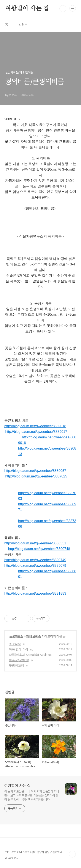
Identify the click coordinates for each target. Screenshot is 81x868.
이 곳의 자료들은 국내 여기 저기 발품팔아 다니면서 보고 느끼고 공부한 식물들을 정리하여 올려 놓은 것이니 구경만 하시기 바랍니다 (32, 795)
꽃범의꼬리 (16, 665)
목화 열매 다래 (19, 649)
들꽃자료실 (16, 636)
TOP (72, 854)
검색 (63, 9)
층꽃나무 (15, 644)
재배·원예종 (33, 636)
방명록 (23, 25)
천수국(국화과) (19, 660)
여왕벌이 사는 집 (27, 9)
